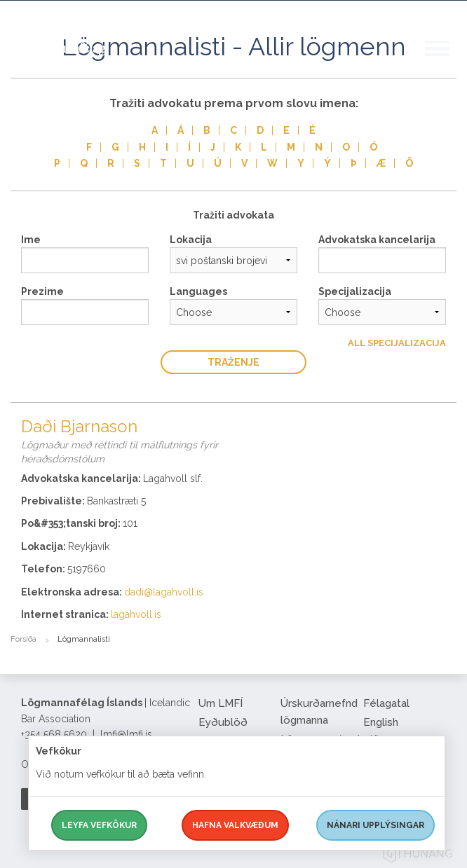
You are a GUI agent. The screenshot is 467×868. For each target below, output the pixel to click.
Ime (31, 240)
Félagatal (386, 703)
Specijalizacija (355, 291)
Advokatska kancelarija (377, 240)
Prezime (42, 291)
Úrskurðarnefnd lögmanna (317, 712)
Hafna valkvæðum (235, 825)
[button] (446, 62)
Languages (198, 291)
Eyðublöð (223, 722)
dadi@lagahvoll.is (164, 592)
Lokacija (191, 240)
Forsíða (23, 639)
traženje (233, 362)
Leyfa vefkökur (99, 825)
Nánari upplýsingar (375, 825)
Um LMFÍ (221, 703)
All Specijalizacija (397, 343)
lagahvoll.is (136, 614)
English (381, 722)
